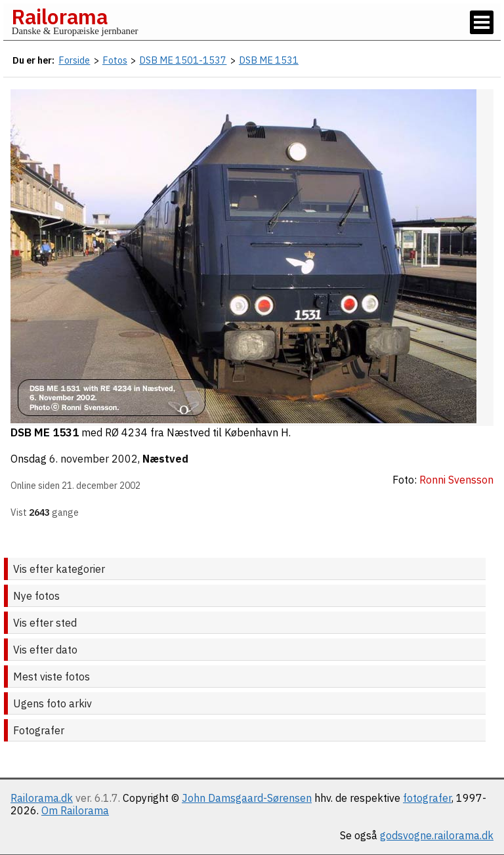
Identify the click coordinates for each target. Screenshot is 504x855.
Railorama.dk (42, 798)
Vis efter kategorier (59, 569)
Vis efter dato (45, 650)
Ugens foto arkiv (52, 703)
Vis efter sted (45, 623)
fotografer (427, 798)
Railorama (59, 16)
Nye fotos (36, 596)
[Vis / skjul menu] (482, 22)
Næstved (165, 459)
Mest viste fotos (52, 677)
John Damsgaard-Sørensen (247, 798)
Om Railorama (75, 810)
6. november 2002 (94, 459)
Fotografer (39, 730)
